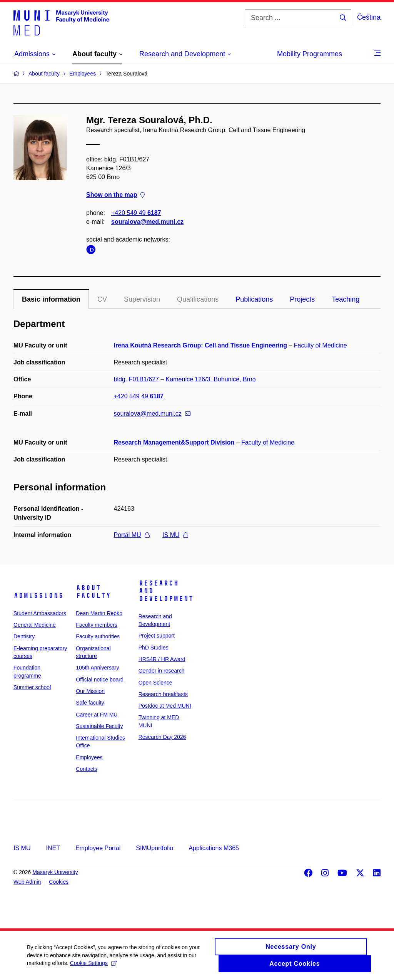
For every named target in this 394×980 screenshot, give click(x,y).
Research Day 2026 (162, 737)
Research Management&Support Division (174, 442)
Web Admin (27, 882)
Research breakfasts (163, 694)
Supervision (142, 299)
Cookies (59, 882)
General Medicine (35, 625)
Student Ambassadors (40, 613)
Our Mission (90, 691)
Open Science (155, 683)
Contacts (86, 769)
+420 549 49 (136, 213)
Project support (157, 636)
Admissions (38, 596)
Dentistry (24, 636)
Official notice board (99, 680)
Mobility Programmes (310, 54)
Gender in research (162, 671)
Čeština (369, 17)
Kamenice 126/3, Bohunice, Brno (211, 379)
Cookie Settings (93, 967)
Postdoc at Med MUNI (165, 706)
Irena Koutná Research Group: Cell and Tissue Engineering (200, 345)
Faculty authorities (98, 636)
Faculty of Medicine (321, 345)
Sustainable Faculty (99, 726)
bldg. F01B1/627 (136, 379)
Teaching (346, 299)
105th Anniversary (97, 668)
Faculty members (96, 625)
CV (102, 299)
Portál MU (132, 535)
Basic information (51, 299)
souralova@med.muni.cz (147, 222)
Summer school (32, 687)
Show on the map (115, 195)
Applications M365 (214, 848)
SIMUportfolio (154, 848)
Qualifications (198, 299)
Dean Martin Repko (99, 613)
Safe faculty (90, 703)
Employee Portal (98, 848)
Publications (254, 299)
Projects (302, 299)
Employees (89, 757)
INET (53, 848)
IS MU (175, 535)
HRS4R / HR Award (162, 659)
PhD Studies (154, 648)
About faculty (93, 592)
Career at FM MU (97, 715)
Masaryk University (55, 872)
